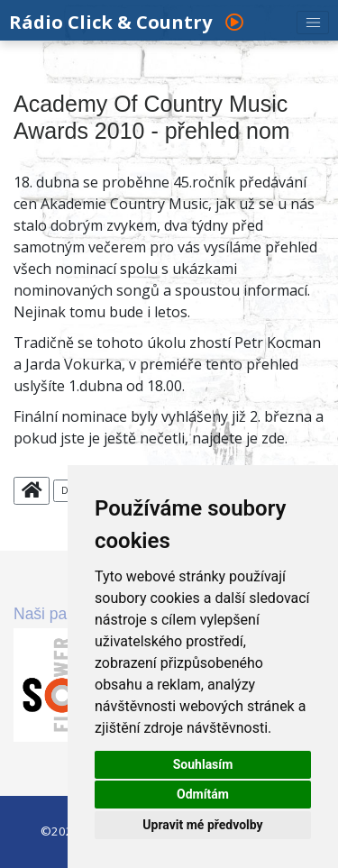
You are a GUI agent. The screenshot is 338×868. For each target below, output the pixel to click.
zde (273, 438)
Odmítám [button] (203, 794)
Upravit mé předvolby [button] (202, 825)
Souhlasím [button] (203, 764)
